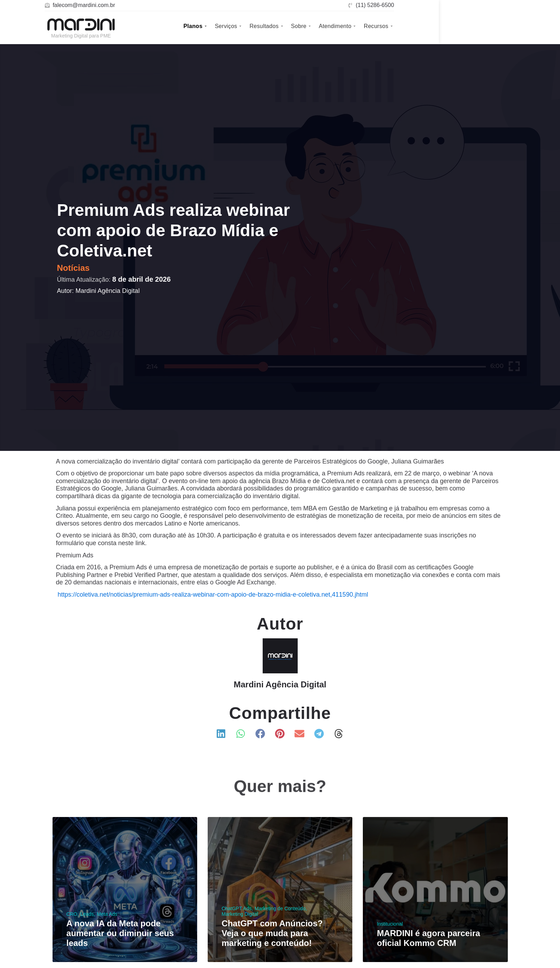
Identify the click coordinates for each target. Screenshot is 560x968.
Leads (87, 914)
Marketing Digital (240, 914)
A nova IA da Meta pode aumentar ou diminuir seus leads (120, 933)
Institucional (390, 924)
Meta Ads (107, 914)
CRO (72, 914)
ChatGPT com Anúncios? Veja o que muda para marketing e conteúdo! (272, 933)
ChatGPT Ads (237, 908)
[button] (221, 734)
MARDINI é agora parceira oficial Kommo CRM (428, 938)
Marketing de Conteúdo (280, 908)
